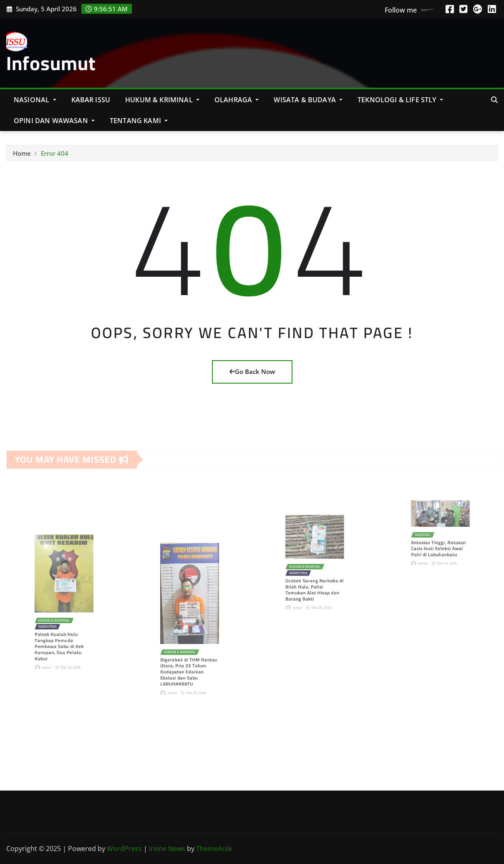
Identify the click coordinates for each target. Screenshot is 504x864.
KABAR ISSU (91, 100)
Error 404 (55, 156)
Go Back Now (252, 371)
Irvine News (167, 849)
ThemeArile (214, 849)
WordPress (124, 849)
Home (22, 156)
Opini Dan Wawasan (54, 121)
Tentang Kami (139, 121)
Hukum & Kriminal (162, 100)
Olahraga (237, 100)
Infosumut (51, 63)
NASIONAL (35, 100)
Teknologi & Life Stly (400, 100)
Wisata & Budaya (308, 100)
